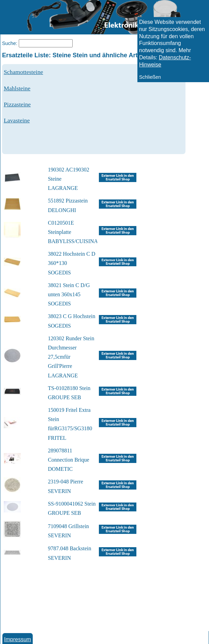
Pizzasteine (17, 104)
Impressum (18, 639)
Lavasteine (17, 120)
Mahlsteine (17, 88)
